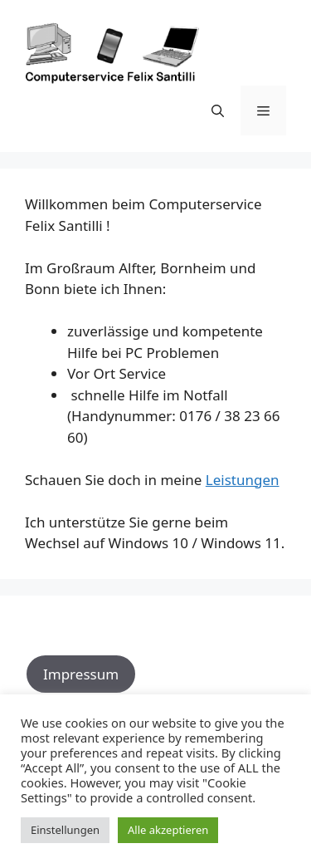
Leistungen (243, 480)
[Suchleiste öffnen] (218, 110)
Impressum (81, 674)
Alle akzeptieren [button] (168, 830)
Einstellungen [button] (65, 830)
